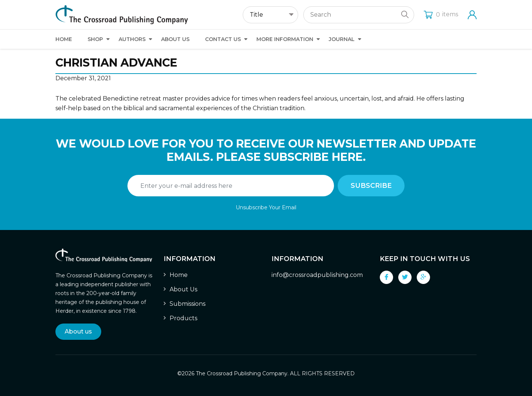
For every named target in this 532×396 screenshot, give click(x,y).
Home (64, 39)
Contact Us (223, 39)
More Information (285, 39)
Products (183, 318)
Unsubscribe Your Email (266, 207)
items (441, 14)
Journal (342, 39)
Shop (95, 39)
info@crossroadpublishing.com (317, 275)
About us (78, 331)
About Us (175, 39)
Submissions (187, 304)
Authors (132, 39)
